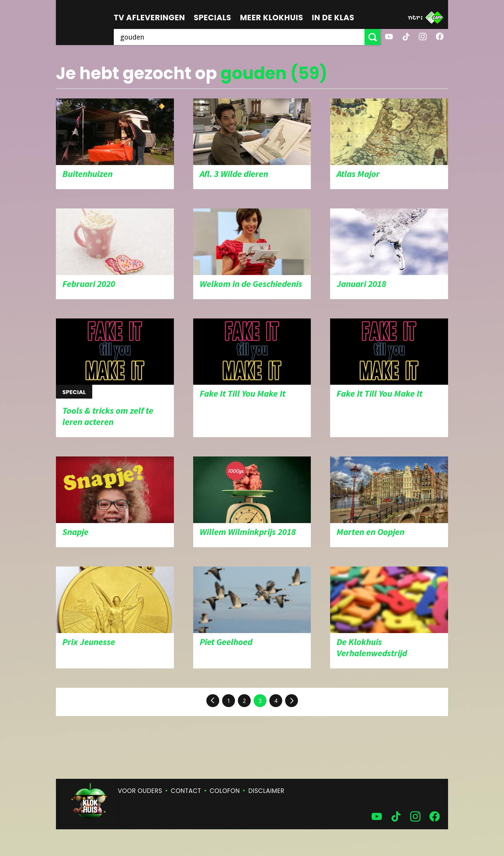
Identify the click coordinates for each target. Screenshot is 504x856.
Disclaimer (266, 791)
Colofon (225, 791)
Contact (186, 791)
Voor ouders (140, 791)
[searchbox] (239, 37)
